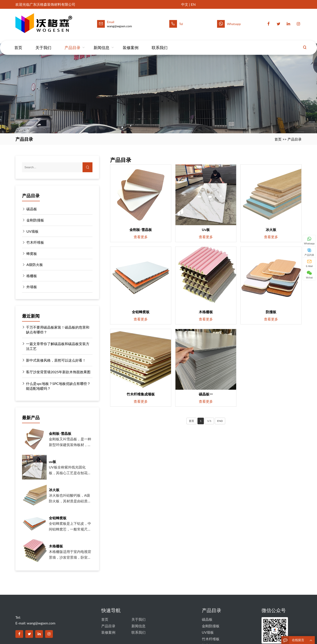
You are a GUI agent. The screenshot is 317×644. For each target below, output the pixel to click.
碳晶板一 (206, 394)
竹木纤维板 (35, 242)
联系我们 (160, 43)
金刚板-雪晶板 (60, 433)
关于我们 (43, 43)
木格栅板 (56, 546)
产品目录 (72, 43)
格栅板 (32, 276)
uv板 (53, 462)
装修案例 (131, 43)
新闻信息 (101, 43)
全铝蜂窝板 (58, 518)
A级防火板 (35, 264)
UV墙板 (32, 231)
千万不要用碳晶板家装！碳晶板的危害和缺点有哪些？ (56, 329)
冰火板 (54, 490)
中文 (185, 4)
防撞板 (271, 312)
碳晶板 (32, 209)
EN (193, 4)
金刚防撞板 (35, 220)
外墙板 (32, 287)
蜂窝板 (32, 253)
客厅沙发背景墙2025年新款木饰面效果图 (56, 372)
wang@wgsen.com (41, 623)
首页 (18, 43)
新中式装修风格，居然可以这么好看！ (54, 360)
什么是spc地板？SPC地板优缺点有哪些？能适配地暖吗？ (56, 386)
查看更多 (141, 237)
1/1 (209, 421)
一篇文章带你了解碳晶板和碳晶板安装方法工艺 (56, 346)
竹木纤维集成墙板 (141, 394)
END (220, 421)
